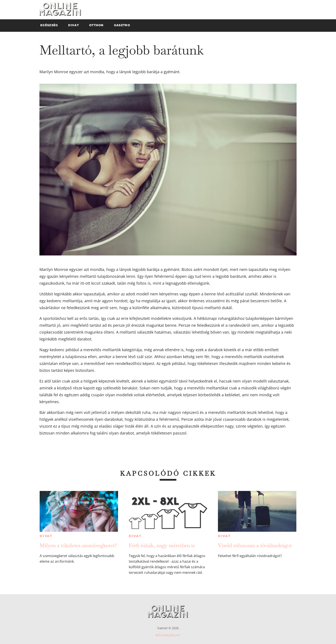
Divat (46, 536)
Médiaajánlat (168, 635)
